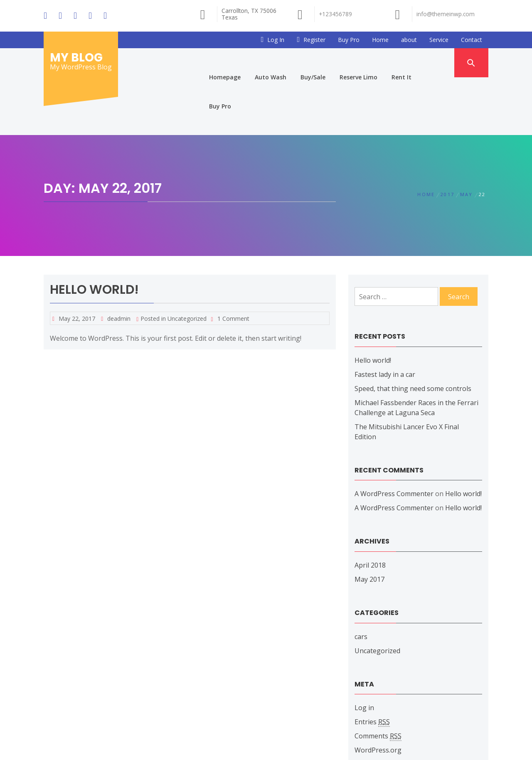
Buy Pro (349, 40)
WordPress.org (378, 692)
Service (439, 40)
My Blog (76, 58)
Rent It (402, 63)
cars (361, 579)
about (409, 40)
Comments (378, 678)
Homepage (225, 63)
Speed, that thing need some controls (413, 331)
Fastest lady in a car (385, 317)
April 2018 (370, 507)
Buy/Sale (313, 63)
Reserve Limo (359, 63)
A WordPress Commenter (394, 436)
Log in (364, 650)
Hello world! (94, 232)
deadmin (119, 261)
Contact (472, 40)
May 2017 (369, 521)
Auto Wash (271, 63)
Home (380, 40)
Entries (372, 664)
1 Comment (233, 261)
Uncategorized (187, 261)
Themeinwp (361, 746)
